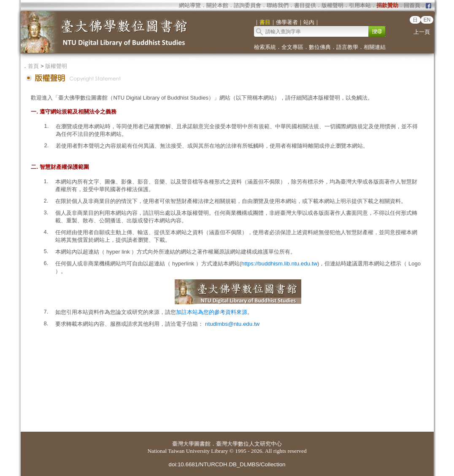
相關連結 (375, 47)
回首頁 (412, 5)
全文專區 (292, 47)
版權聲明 (332, 5)
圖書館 (202, 444)
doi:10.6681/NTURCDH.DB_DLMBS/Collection (227, 464)
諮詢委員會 (247, 5)
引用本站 (360, 5)
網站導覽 (190, 5)
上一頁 (422, 32)
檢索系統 (265, 47)
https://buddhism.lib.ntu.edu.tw (279, 264)
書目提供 (305, 5)
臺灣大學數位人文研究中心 (249, 444)
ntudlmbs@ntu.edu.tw (232, 324)
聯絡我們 (278, 5)
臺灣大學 (183, 444)
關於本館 (217, 5)
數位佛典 (320, 47)
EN (427, 20)
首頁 (33, 66)
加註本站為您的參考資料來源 (212, 312)
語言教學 (347, 47)
